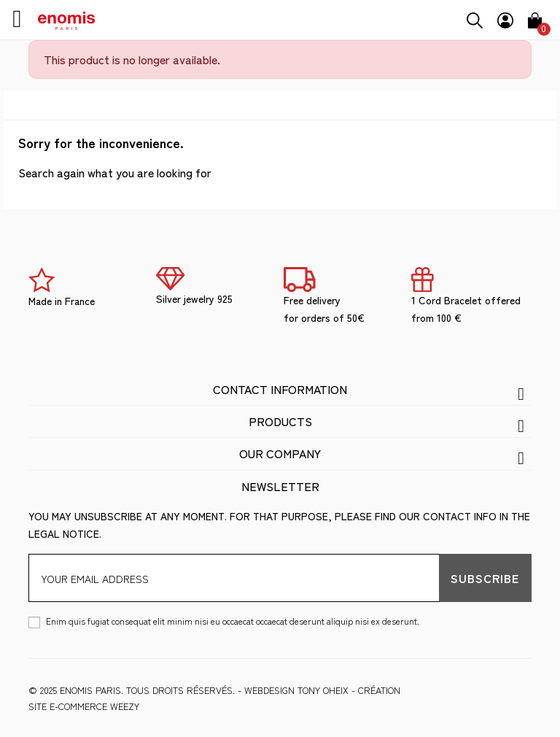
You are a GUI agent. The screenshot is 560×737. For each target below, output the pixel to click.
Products (280, 421)
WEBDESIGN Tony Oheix (296, 690)
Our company (280, 453)
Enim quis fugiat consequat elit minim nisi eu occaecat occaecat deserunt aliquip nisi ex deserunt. (233, 621)
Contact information (280, 389)
